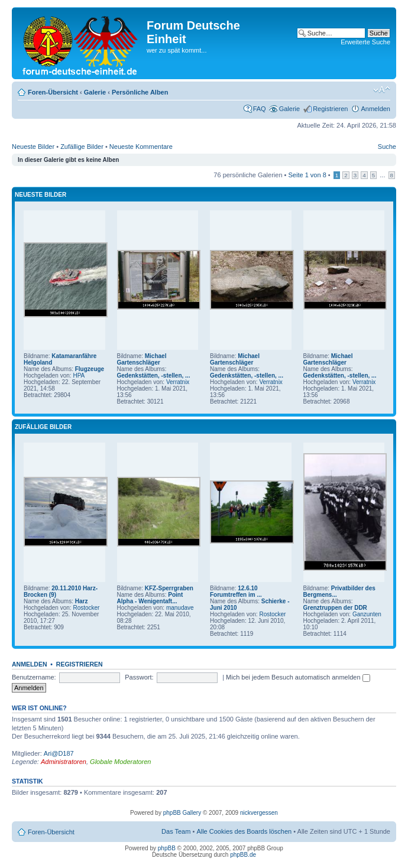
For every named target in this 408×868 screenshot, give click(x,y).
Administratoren (64, 762)
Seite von (307, 175)
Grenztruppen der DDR (335, 608)
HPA (79, 376)
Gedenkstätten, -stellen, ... (154, 376)
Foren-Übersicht (53, 92)
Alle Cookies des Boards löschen (244, 831)
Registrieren (330, 109)
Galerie (95, 92)
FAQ (260, 109)
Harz (82, 601)
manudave (180, 608)
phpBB (167, 848)
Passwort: (139, 677)
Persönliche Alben (140, 92)
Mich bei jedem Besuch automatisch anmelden (298, 677)
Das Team (176, 831)
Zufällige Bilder (82, 147)
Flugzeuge (90, 369)
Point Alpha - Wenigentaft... (150, 598)
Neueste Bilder (33, 147)
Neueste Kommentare (141, 147)
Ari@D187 (59, 753)
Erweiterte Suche (365, 42)
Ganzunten (367, 614)
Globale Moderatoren (120, 762)
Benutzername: (34, 677)
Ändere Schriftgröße (382, 90)
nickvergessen (259, 813)
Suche (387, 147)
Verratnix (178, 382)
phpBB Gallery (182, 813)
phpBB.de (243, 855)
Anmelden (375, 109)
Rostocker (86, 608)
